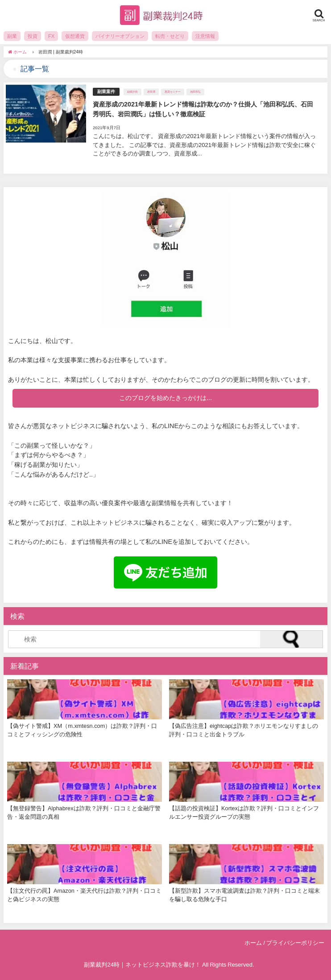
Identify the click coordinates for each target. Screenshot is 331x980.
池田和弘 (195, 92)
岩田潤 (151, 92)
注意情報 (205, 36)
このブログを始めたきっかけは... (165, 398)
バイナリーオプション (120, 36)
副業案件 (106, 92)
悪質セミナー (173, 92)
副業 (12, 36)
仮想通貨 (75, 36)
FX (51, 36)
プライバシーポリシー (295, 943)
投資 (33, 36)
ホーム (253, 943)
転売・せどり (170, 36)
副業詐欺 (132, 92)
